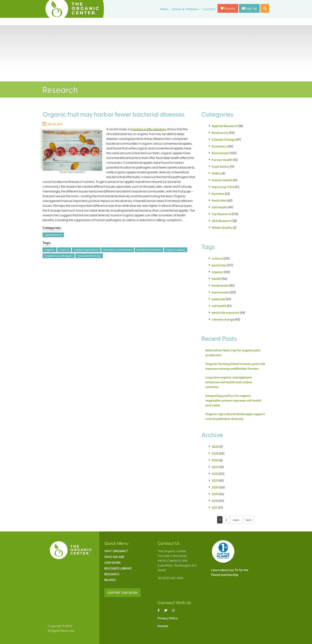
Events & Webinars (186, 9)
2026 (215, 446)
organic (50, 250)
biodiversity (220, 285)
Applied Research (225, 126)
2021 (215, 480)
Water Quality (222, 227)
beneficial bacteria (149, 250)
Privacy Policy (168, 618)
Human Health (222, 180)
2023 (215, 467)
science (64, 250)
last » (249, 520)
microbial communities (118, 250)
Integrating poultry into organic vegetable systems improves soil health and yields (233, 400)
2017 (215, 507)
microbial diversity (89, 256)
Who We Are (114, 557)
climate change (223, 319)
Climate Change (223, 139)
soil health (219, 306)
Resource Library (118, 568)
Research (112, 574)
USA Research (222, 221)
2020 (215, 487)
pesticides (219, 265)
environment (221, 292)
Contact (209, 9)
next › (236, 520)
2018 (215, 501)
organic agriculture (86, 250)
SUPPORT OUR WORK (122, 593)
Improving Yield (223, 187)
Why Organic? (116, 551)
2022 (215, 474)
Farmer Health (222, 160)
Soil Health (219, 207)
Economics (219, 146)
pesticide (218, 299)
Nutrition (218, 194)
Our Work (113, 562)
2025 (215, 453)
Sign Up (249, 8)
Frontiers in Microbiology (148, 129)
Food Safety (220, 166)
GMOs (216, 173)
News (164, 9)
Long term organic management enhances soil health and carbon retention (229, 382)
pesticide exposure (225, 312)
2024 (215, 460)
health (216, 279)
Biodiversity (220, 133)
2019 (215, 494)
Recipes (110, 580)
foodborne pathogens (59, 256)
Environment (221, 153)
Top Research (53, 235)
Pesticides (219, 200)
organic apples (176, 250)
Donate (228, 8)
